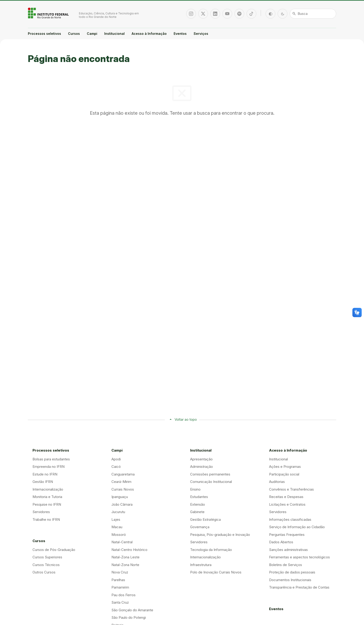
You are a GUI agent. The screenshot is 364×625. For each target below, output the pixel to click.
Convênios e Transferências (291, 489)
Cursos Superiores (47, 557)
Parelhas (118, 580)
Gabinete (197, 512)
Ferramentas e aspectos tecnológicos (299, 557)
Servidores (41, 512)
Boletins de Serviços (286, 565)
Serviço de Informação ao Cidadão (297, 527)
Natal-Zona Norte (125, 565)
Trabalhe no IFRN (46, 519)
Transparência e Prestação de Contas (299, 587)
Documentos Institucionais (290, 580)
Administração (201, 467)
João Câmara (122, 504)
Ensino (195, 489)
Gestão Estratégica (205, 519)
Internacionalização (48, 489)
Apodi (116, 459)
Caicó (116, 467)
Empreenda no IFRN (49, 467)
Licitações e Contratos (287, 504)
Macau (117, 527)
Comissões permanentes (210, 474)
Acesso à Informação (149, 34)
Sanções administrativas (288, 550)
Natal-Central (122, 542)
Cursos (74, 34)
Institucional (114, 34)
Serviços (201, 34)
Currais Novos (123, 489)
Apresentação (201, 459)
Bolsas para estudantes (51, 459)
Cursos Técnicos (46, 565)
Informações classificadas (290, 519)
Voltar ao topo (186, 419)
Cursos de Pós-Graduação (54, 550)
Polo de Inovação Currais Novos (216, 572)
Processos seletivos (44, 34)
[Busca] (313, 14)
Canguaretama (123, 474)
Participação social (284, 474)
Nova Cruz (120, 572)
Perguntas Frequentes (287, 535)
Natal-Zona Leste (125, 557)
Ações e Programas (285, 467)
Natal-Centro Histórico (129, 550)
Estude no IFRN (45, 474)
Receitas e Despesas (286, 497)
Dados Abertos (281, 542)
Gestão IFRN (43, 482)
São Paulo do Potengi (129, 617)
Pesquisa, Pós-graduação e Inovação (220, 535)
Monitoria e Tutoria (47, 497)
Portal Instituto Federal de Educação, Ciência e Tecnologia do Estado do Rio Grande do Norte (49, 13)
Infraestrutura (201, 565)
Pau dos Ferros (123, 595)
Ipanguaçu (120, 497)
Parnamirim (120, 587)
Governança (200, 527)
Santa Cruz (120, 602)
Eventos (180, 34)
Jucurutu (118, 512)
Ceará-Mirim (121, 482)
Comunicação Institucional (211, 482)
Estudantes (199, 497)
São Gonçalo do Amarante (132, 610)
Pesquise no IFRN (47, 504)
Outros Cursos (44, 572)
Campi (92, 34)
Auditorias (277, 482)
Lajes (116, 519)
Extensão (198, 504)
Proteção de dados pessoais (292, 572)
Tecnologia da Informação (211, 550)
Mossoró (119, 535)
